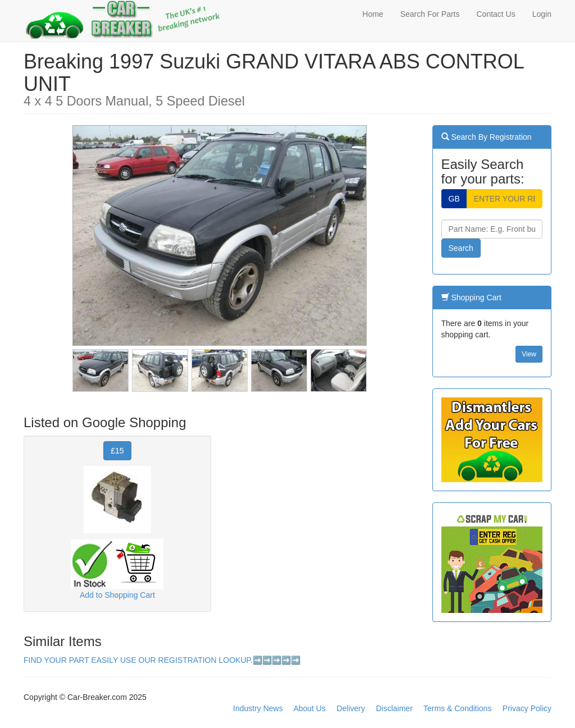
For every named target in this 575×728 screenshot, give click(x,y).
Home (373, 14)
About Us (309, 708)
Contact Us (496, 14)
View (529, 354)
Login (542, 14)
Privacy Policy (527, 708)
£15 (117, 451)
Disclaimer (394, 708)
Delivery (351, 708)
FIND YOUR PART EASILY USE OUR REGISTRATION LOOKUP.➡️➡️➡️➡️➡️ (162, 660)
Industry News (258, 708)
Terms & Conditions (457, 708)
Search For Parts (430, 14)
